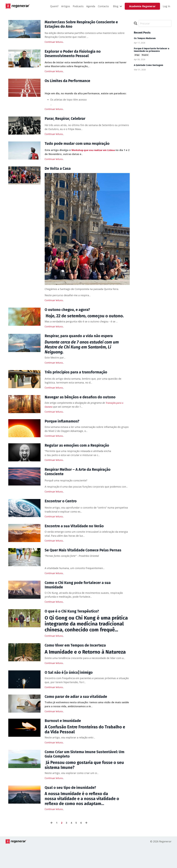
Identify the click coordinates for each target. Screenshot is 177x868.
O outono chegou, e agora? (70, 315)
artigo (137, 55)
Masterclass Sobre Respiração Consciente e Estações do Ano (86, 25)
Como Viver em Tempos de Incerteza (79, 663)
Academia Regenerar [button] (142, 6)
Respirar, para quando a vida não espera (83, 342)
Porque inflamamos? (64, 428)
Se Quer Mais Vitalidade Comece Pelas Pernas (81, 563)
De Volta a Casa (59, 173)
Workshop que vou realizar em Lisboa (95, 154)
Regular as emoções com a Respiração (81, 453)
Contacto (103, 6)
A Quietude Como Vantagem (148, 65)
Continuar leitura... (54, 43)
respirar (145, 55)
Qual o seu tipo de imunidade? (74, 809)
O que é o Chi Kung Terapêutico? (75, 629)
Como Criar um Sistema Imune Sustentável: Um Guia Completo (86, 775)
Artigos (66, 6)
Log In (166, 6)
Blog (117, 6)
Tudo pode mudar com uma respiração (81, 147)
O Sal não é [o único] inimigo (72, 691)
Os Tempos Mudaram (145, 38)
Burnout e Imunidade (65, 740)
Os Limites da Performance (70, 83)
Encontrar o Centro (63, 511)
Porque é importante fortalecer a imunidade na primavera (152, 50)
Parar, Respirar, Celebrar (67, 122)
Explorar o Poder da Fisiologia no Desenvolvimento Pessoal (76, 55)
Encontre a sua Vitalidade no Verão (78, 536)
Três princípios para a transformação (80, 378)
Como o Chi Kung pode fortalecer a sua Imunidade (82, 601)
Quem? (54, 6)
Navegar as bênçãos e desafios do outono (85, 404)
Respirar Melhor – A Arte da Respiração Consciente (82, 480)
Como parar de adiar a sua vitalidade (80, 716)
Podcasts (78, 6)
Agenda (91, 6)
